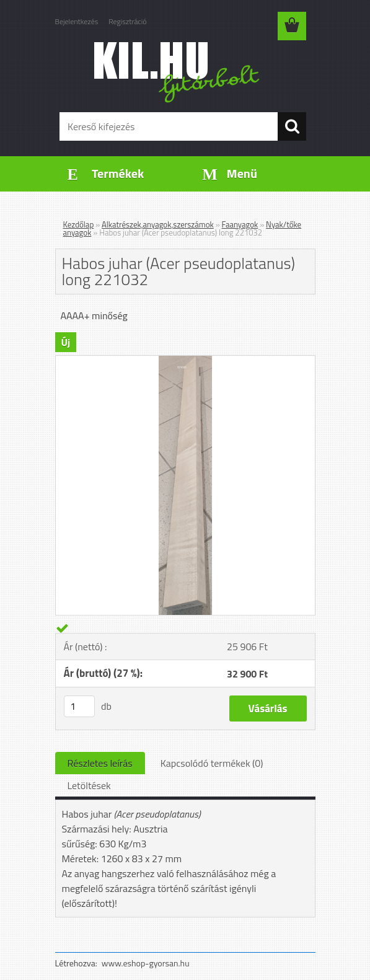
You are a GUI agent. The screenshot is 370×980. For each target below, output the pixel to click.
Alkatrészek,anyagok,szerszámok (158, 224)
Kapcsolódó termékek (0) (212, 763)
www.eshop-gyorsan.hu (146, 963)
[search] (292, 126)
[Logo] (178, 72)
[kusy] (79, 706)
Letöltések (89, 785)
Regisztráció (127, 21)
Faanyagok (240, 224)
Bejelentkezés (77, 21)
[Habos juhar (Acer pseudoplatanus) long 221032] (185, 361)
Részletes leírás (100, 763)
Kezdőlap (79, 224)
